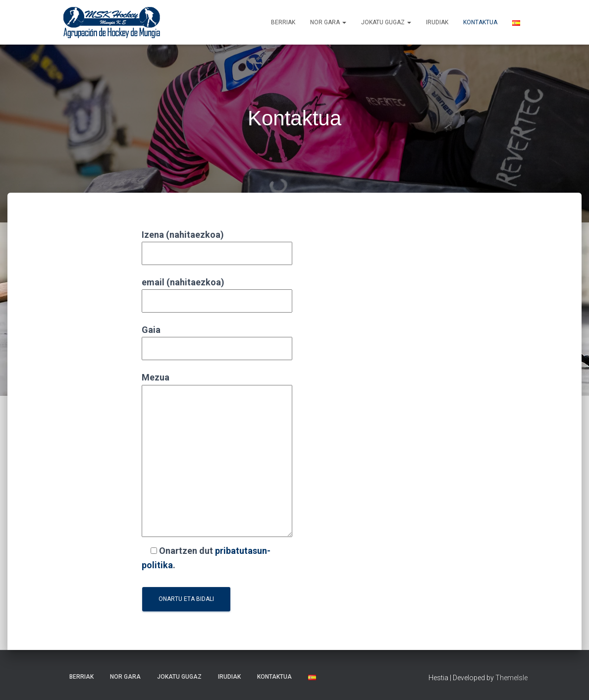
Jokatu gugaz (386, 22)
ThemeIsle (511, 678)
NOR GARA (328, 22)
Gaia (217, 339)
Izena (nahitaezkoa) (217, 244)
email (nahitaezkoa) (217, 292)
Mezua (217, 455)
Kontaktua (480, 22)
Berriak (283, 22)
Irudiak (437, 22)
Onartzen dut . (206, 558)
